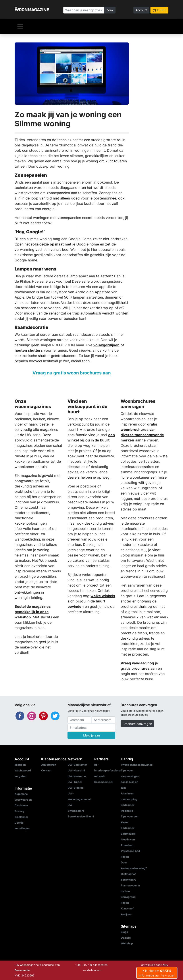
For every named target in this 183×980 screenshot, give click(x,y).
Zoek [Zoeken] (110, 10)
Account (141, 10)
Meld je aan (91, 735)
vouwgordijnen (106, 345)
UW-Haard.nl (76, 770)
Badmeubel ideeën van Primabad (128, 839)
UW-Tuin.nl (75, 782)
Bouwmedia (22, 970)
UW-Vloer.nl (76, 788)
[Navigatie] (20, 26)
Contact (46, 770)
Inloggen (20, 765)
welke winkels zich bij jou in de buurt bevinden (91, 601)
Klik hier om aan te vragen (157, 973)
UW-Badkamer (77, 765)
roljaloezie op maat (47, 244)
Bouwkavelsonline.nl (81, 816)
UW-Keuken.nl (77, 776)
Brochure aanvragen (137, 724)
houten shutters (29, 350)
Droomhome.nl (104, 782)
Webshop (127, 943)
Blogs (124, 932)
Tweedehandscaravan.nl (137, 765)
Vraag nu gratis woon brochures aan (72, 373)
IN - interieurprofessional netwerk (108, 770)
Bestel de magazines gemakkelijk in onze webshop (33, 612)
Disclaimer (21, 805)
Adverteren (49, 765)
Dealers (126, 938)
